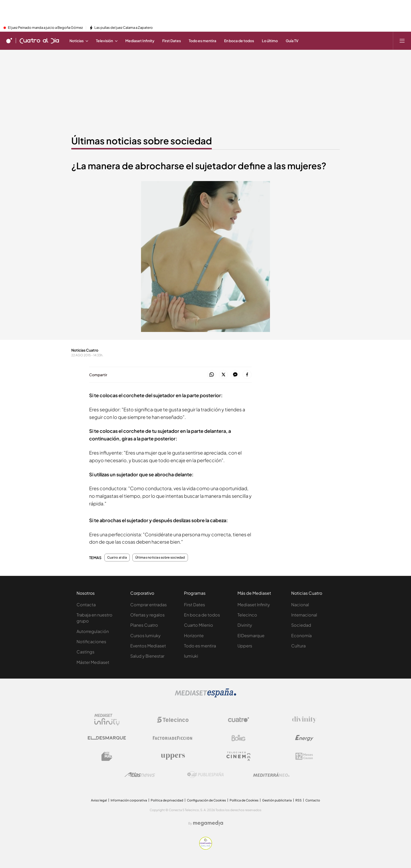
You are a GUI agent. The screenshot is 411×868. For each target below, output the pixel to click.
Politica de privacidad (167, 800)
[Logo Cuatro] (239, 720)
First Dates (194, 605)
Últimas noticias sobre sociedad (160, 558)
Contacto (313, 800)
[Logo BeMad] (107, 756)
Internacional (304, 615)
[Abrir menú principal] (402, 41)
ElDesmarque (251, 635)
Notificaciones (91, 642)
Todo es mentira (200, 646)
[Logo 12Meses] (304, 756)
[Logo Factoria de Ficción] (173, 738)
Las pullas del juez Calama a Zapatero (124, 28)
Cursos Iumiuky (145, 635)
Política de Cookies (244, 800)
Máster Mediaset (93, 662)
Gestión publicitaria (277, 800)
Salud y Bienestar (147, 656)
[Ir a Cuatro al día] (39, 41)
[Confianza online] (206, 848)
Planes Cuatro (144, 625)
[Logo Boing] (239, 738)
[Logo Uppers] (173, 756)
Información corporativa (129, 800)
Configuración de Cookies (206, 800)
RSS (299, 800)
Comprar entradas (148, 605)
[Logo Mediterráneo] (271, 775)
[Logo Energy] (304, 738)
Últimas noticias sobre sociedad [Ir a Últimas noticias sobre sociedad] (142, 141)
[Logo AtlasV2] (140, 775)
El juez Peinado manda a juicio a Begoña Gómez (45, 28)
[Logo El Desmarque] (107, 738)
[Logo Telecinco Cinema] (239, 756)
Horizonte (194, 635)
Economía (301, 635)
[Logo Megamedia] (208, 823)
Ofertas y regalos (147, 615)
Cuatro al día (117, 558)
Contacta (86, 605)
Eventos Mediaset (148, 646)
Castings (85, 652)
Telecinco (247, 615)
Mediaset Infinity (254, 605)
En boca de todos (202, 615)
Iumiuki (191, 656)
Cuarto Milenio (199, 625)
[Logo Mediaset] (206, 696)
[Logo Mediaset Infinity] (107, 720)
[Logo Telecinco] (173, 720)
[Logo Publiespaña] (206, 775)
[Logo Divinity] (304, 720)
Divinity (245, 625)
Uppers (245, 646)
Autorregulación (93, 631)
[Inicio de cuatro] (9, 41)
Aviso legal (99, 800)
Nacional (300, 605)
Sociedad (301, 625)
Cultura (298, 646)
